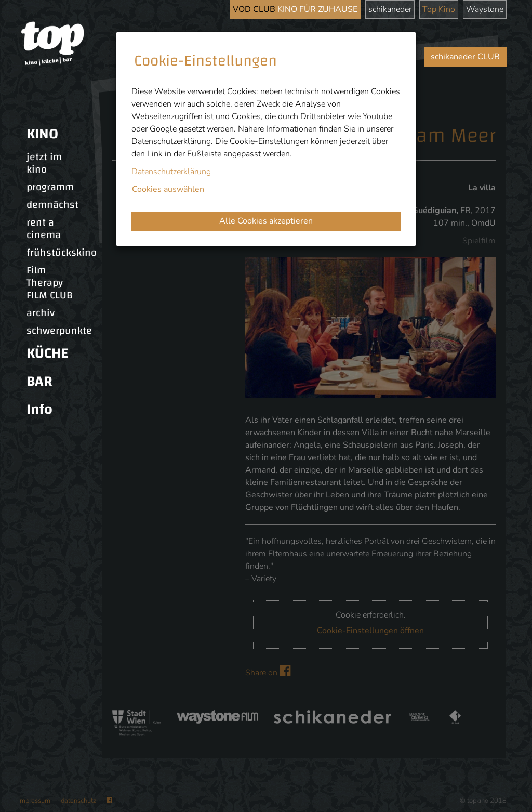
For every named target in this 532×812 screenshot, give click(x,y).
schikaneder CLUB (465, 57)
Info (39, 409)
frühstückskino (62, 253)
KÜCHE (47, 353)
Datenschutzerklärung (171, 172)
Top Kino (439, 9)
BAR (39, 381)
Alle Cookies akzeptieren (266, 221)
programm (50, 187)
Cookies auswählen (168, 189)
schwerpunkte (59, 331)
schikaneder (390, 9)
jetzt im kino (44, 163)
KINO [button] (42, 134)
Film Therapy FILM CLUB (50, 283)
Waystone (485, 9)
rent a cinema (44, 229)
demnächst (52, 205)
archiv (41, 313)
